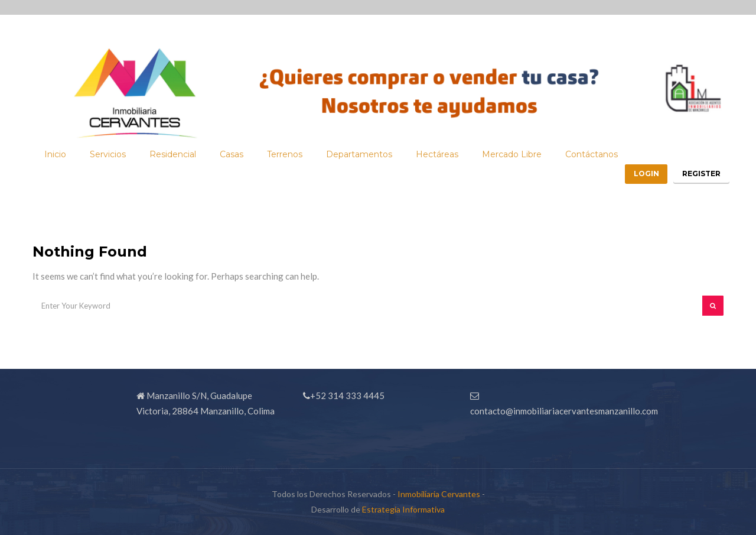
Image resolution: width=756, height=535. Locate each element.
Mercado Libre (512, 140)
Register (698, 159)
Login (637, 159)
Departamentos (359, 140)
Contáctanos (592, 140)
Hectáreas (437, 140)
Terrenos (285, 140)
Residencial (173, 140)
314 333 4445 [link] (356, 395)
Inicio (55, 140)
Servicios (108, 140)
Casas (232, 140)
